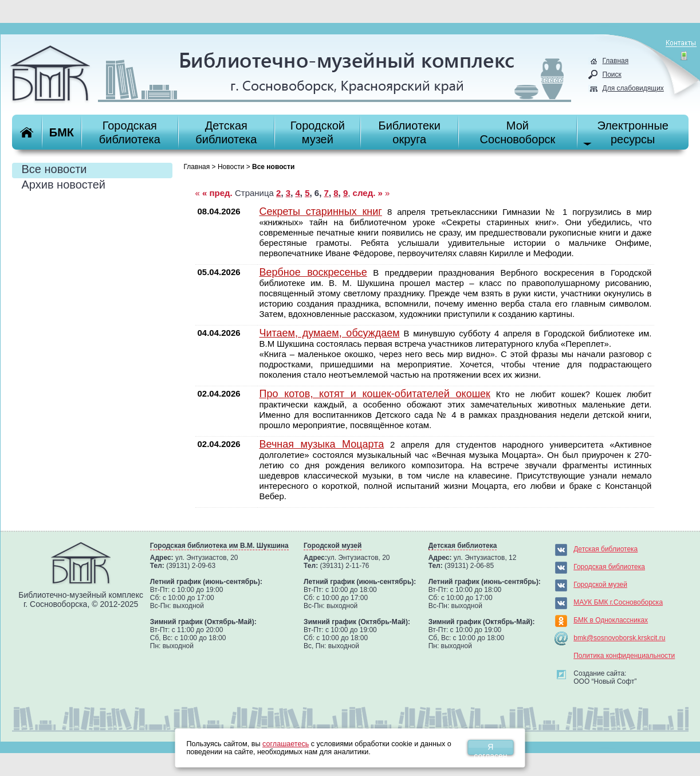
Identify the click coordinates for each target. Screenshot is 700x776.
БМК (62, 132)
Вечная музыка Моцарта (322, 444)
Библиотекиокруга (410, 132)
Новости (231, 167)
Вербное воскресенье (313, 272)
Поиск (612, 75)
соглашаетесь (286, 744)
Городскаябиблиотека (130, 132)
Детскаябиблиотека (226, 132)
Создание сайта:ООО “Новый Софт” (605, 677)
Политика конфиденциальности (624, 656)
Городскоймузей (318, 132)
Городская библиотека (609, 567)
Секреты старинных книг (321, 211)
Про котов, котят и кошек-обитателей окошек (375, 394)
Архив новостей (64, 185)
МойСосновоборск (518, 132)
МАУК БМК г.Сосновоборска (618, 602)
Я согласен (490, 748)
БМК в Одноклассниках (611, 620)
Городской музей (600, 585)
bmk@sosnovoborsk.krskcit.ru (619, 638)
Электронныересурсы (632, 132)
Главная (616, 61)
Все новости (54, 169)
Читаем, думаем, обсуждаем (330, 333)
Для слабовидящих (633, 88)
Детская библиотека (605, 549)
